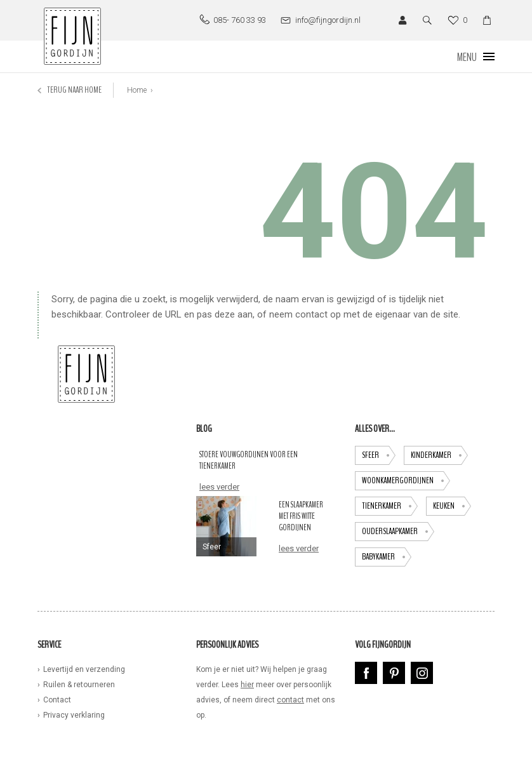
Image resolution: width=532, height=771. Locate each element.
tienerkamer (390, 506)
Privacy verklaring (74, 715)
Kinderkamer (439, 455)
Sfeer (379, 455)
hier (247, 685)
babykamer (387, 557)
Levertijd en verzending (84, 669)
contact (290, 700)
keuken (452, 506)
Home (137, 90)
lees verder (219, 487)
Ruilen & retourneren (79, 685)
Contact (57, 700)
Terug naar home (70, 90)
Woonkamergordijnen (406, 481)
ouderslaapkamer (398, 532)
